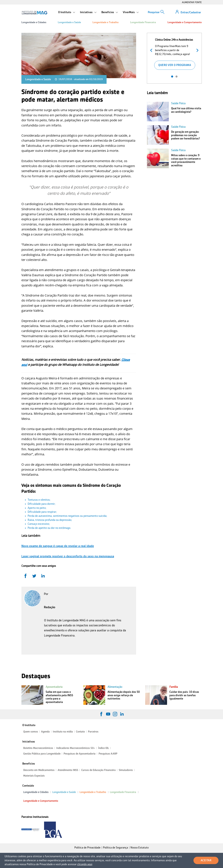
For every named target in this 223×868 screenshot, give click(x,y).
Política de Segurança (115, 848)
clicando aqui (85, 864)
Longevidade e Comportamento (185, 22)
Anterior (152, 50)
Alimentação (115, 687)
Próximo (197, 50)
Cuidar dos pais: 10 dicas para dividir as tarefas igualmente (184, 695)
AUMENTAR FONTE (192, 2)
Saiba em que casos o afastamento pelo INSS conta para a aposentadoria (59, 697)
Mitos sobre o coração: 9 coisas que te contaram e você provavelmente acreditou (186, 160)
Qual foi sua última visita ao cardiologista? (186, 110)
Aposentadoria (54, 687)
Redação (50, 607)
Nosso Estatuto (140, 848)
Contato (80, 732)
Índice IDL (104, 748)
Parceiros (93, 732)
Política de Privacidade (87, 848)
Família (174, 687)
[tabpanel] (175, 53)
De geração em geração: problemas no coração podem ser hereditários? (185, 135)
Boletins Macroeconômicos (38, 748)
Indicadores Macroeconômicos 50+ (76, 748)
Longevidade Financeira (143, 22)
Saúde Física (178, 103)
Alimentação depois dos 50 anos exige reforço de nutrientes (124, 695)
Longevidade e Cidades (34, 22)
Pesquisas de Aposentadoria (80, 754)
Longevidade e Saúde (69, 22)
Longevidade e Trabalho (106, 22)
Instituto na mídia (63, 732)
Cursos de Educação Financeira (98, 770)
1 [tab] (172, 77)
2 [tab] (177, 77)
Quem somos (31, 732)
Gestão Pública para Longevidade (42, 754)
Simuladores (126, 770)
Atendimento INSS (68, 770)
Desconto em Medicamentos (39, 770)
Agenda (45, 732)
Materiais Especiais (34, 776)
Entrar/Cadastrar (191, 12)
